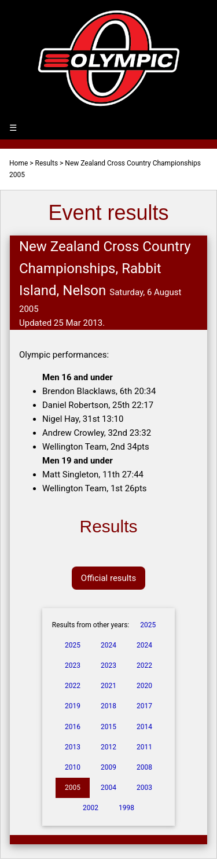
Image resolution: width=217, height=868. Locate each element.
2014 (144, 727)
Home (19, 163)
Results (47, 163)
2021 (108, 686)
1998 (126, 808)
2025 (148, 625)
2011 (144, 747)
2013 (73, 747)
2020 (144, 686)
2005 (73, 788)
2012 (108, 747)
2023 (73, 665)
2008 (144, 767)
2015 (108, 727)
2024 (108, 645)
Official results (108, 578)
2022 (144, 665)
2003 (144, 788)
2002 (91, 808)
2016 (73, 727)
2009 (108, 767)
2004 (108, 788)
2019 (73, 706)
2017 (144, 706)
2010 (73, 767)
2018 (108, 706)
